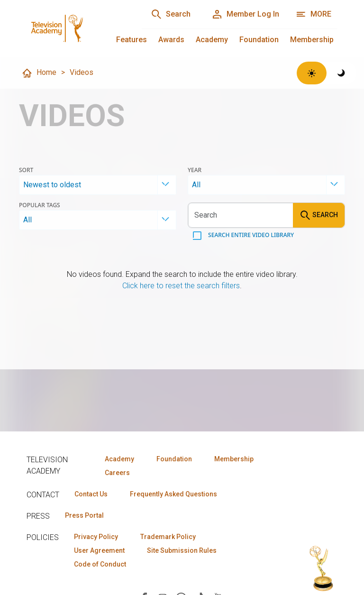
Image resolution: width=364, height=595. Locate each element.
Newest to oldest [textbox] (52, 185)
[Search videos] (241, 215)
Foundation (259, 40)
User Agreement (99, 550)
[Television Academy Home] (75, 28)
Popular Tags (40, 205)
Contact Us (91, 494)
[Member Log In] (245, 14)
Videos (82, 72)
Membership (312, 40)
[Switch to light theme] (312, 73)
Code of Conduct (100, 564)
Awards (171, 40)
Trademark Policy (168, 537)
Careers (117, 473)
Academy (212, 40)
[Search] (171, 14)
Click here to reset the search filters (181, 286)
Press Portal (84, 515)
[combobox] (98, 185)
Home (39, 73)
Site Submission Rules (182, 550)
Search (319, 215)
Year (195, 170)
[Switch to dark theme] (341, 73)
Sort (26, 170)
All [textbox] (196, 185)
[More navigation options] (314, 14)
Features (132, 40)
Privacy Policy (96, 537)
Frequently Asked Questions (173, 494)
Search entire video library (250, 235)
